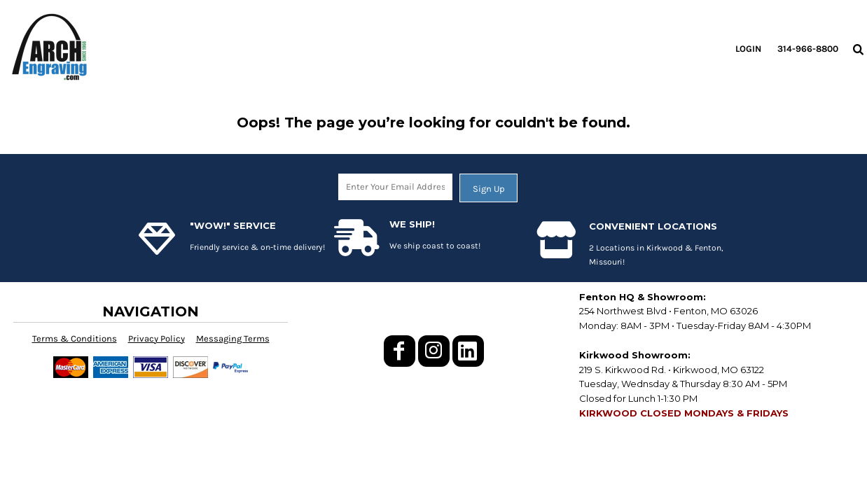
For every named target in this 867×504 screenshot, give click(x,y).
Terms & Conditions (75, 338)
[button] (858, 49)
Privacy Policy (157, 338)
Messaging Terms (233, 338)
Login (748, 49)
